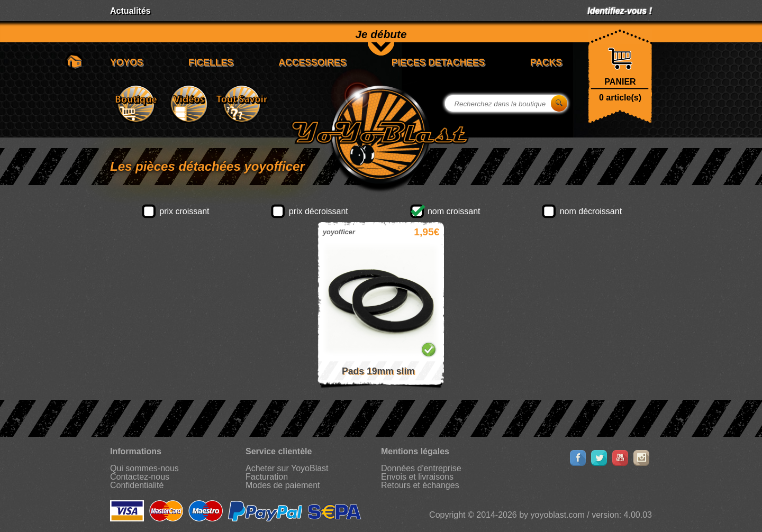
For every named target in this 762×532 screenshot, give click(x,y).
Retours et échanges (420, 485)
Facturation (267, 477)
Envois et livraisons (417, 477)
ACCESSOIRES (312, 62)
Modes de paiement (283, 485)
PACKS (546, 62)
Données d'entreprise (421, 468)
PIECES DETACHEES (438, 62)
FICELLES (211, 62)
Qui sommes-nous (144, 468)
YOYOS (127, 62)
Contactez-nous (140, 477)
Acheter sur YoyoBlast (287, 468)
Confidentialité (137, 485)
